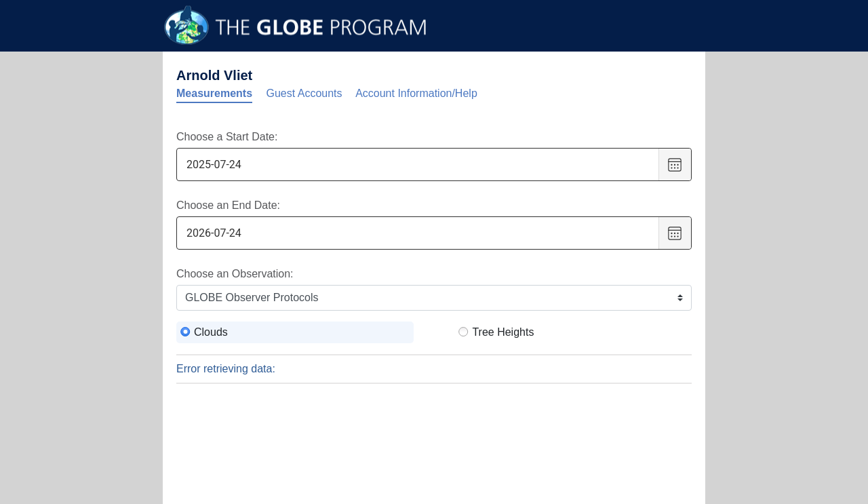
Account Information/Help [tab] (416, 93)
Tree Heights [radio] (503, 332)
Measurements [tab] (214, 93)
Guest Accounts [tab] (304, 93)
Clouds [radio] (211, 332)
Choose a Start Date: (227, 137)
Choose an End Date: (228, 205)
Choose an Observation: (235, 274)
